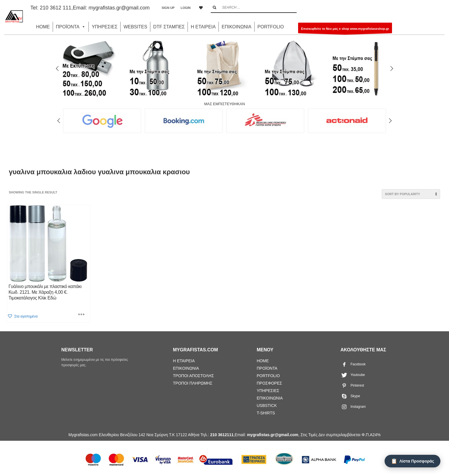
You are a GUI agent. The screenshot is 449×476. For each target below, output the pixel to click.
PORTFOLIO (271, 27)
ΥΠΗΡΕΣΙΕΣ (105, 27)
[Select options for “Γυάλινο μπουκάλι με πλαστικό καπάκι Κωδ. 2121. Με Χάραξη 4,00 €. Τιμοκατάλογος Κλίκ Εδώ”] (81, 315)
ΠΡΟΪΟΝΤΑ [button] (71, 27)
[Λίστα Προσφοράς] (412, 461)
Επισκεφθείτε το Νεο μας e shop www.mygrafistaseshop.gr (345, 30)
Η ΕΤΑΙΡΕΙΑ (203, 27)
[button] (22, 316)
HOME (43, 27)
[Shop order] (411, 194)
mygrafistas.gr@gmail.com (119, 8)
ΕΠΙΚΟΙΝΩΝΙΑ (237, 27)
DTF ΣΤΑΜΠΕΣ (169, 27)
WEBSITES (135, 27)
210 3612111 (222, 435)
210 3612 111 (56, 8)
